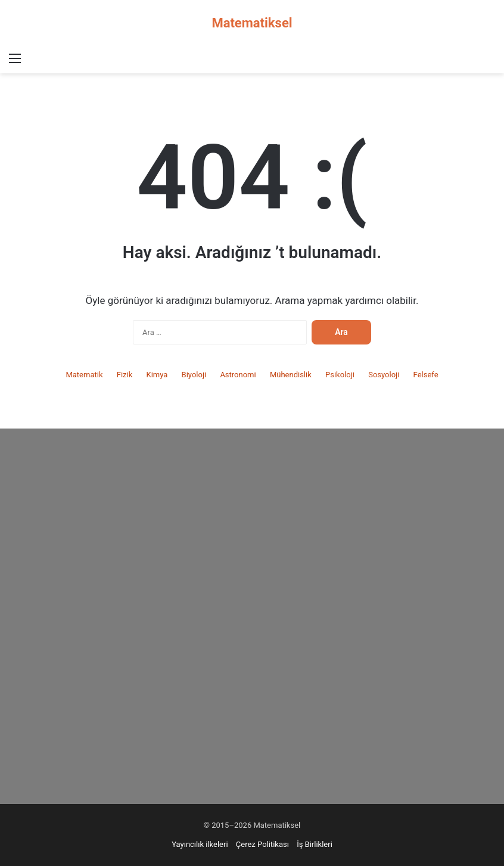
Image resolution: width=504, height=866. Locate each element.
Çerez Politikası (262, 844)
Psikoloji (340, 375)
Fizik (125, 375)
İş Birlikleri (315, 844)
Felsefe (426, 375)
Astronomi (238, 375)
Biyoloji (194, 375)
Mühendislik (291, 375)
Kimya (157, 375)
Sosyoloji (384, 375)
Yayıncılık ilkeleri (200, 844)
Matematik (84, 375)
